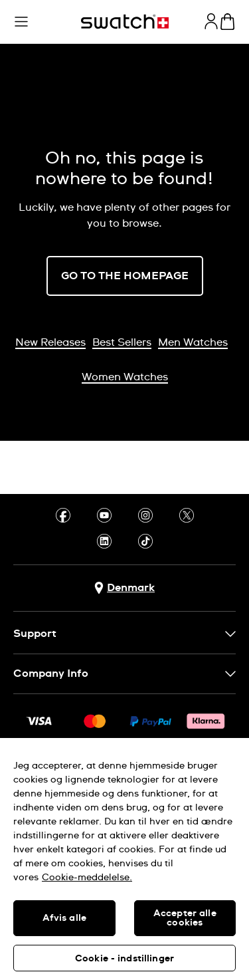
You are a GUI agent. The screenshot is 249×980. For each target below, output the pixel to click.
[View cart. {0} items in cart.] (227, 22)
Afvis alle (64, 918)
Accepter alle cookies (185, 918)
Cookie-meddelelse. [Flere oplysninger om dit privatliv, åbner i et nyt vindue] (87, 878)
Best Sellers (122, 342)
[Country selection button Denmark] (124, 588)
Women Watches (125, 377)
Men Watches (193, 342)
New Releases (50, 342)
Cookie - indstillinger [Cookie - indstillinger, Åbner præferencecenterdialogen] (124, 959)
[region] (124, 859)
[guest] (211, 21)
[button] (21, 22)
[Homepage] (125, 22)
